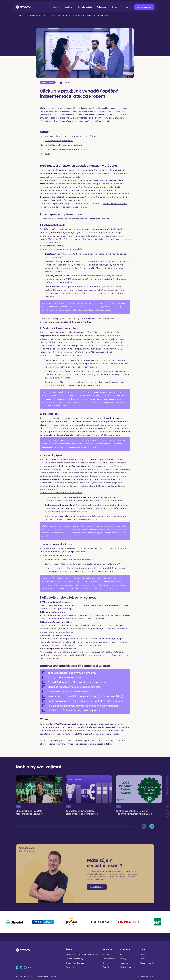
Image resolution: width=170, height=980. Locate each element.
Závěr (47, 154)
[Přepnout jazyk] (128, 7)
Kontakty (143, 955)
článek (112, 319)
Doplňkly (107, 967)
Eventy (123, 959)
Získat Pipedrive (144, 7)
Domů (18, 15)
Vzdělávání (102, 7)
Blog (122, 955)
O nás (116, 7)
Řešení (56, 7)
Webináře (124, 963)
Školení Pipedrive (127, 967)
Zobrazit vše (71, 967)
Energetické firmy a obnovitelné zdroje (82, 955)
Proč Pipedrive (109, 959)
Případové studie (85, 7)
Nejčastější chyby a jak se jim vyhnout (63, 145)
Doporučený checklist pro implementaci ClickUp (68, 149)
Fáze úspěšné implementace (59, 141)
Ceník (105, 963)
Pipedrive (69, 7)
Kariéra (143, 959)
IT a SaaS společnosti (75, 963)
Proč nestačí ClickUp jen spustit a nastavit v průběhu (70, 136)
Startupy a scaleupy (74, 959)
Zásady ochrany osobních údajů (49, 976)
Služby (106, 955)
